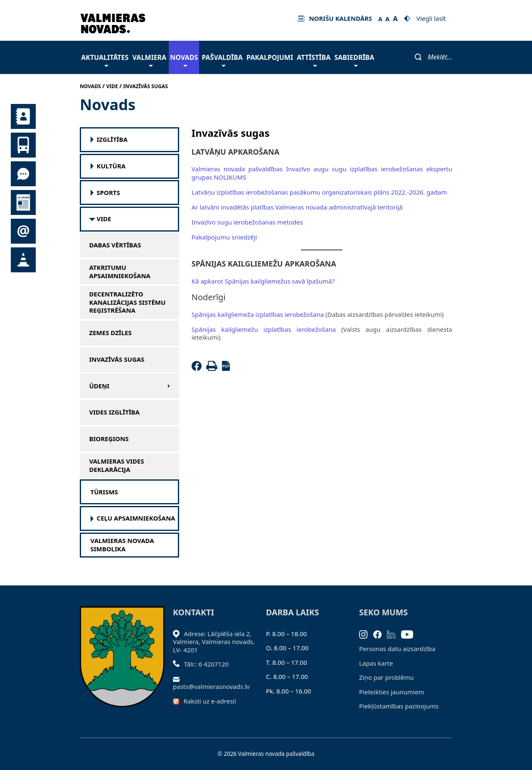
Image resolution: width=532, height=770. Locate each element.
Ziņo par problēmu (386, 677)
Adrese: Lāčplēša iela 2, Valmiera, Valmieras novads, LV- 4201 (214, 642)
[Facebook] (198, 368)
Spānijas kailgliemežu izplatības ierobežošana (264, 329)
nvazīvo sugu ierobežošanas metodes (248, 222)
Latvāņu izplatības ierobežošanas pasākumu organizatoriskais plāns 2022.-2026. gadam (319, 192)
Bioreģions (109, 439)
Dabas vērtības (115, 245)
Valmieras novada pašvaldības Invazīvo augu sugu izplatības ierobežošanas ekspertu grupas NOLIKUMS (322, 173)
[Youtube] (410, 634)
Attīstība (314, 60)
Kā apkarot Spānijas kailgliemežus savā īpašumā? (263, 281)
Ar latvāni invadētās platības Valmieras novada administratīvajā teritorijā (297, 207)
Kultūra (111, 166)
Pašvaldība (222, 60)
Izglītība (112, 139)
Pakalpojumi (270, 57)
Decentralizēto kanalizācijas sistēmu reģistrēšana (128, 302)
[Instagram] (366, 634)
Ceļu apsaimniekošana (136, 518)
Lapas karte (376, 663)
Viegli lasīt (431, 18)
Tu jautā (23, 174)
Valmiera (150, 60)
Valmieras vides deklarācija (117, 465)
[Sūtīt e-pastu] (179, 679)
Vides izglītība (115, 412)
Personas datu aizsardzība (397, 649)
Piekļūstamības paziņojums (399, 706)
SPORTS (108, 193)
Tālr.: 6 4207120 (207, 664)
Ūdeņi (100, 386)
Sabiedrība (354, 60)
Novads (184, 60)
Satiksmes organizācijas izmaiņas (23, 260)
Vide (104, 219)
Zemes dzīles (111, 333)
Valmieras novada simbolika (122, 545)
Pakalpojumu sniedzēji (224, 237)
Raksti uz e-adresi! (210, 701)
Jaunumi (23, 202)
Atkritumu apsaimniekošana (120, 272)
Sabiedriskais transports (23, 145)
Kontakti (23, 116)
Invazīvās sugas (117, 359)
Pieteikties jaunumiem (23, 231)
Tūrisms (104, 492)
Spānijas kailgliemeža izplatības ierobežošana (258, 314)
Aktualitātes (105, 60)
